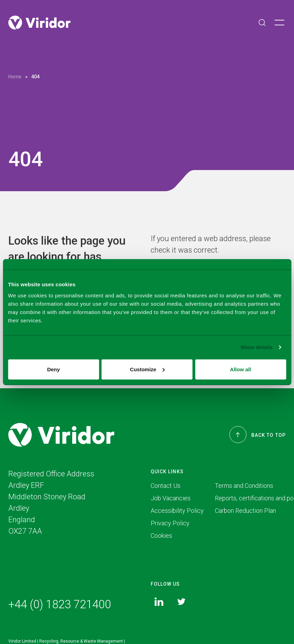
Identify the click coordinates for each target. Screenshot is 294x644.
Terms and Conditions (244, 486)
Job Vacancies (171, 499)
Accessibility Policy (177, 511)
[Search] (262, 23)
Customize (147, 369)
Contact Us (166, 486)
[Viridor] (39, 23)
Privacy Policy (170, 524)
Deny (54, 369)
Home (15, 77)
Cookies (161, 536)
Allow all (241, 369)
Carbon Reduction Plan (245, 511)
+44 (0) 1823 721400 (60, 605)
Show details (257, 347)
